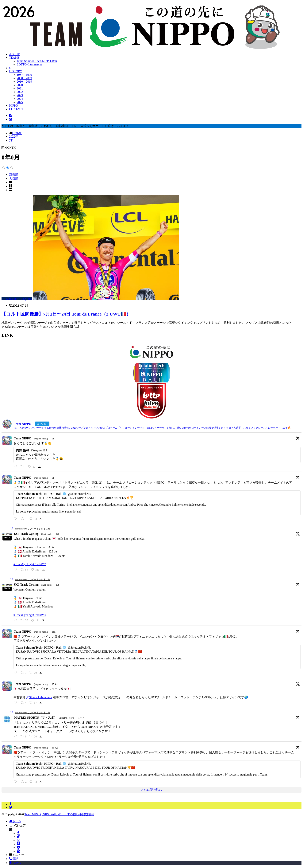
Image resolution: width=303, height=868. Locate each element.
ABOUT (14, 54)
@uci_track (46, 534)
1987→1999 (24, 75)
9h (53, 439)
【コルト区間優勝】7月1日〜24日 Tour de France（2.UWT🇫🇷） (66, 314)
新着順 (14, 175)
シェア (20, 825)
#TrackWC (39, 564)
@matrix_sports (67, 718)
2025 (20, 102)
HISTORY (16, 71)
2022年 (14, 137)
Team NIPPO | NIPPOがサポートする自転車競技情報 (59, 814)
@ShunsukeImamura (39, 697)
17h (58, 534)
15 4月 (55, 748)
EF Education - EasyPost (17, 299)
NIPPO (13, 106)
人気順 (14, 179)
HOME (17, 133)
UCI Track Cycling (26, 534)
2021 (20, 88)
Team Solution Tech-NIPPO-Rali (37, 61)
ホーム (15, 821)
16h (58, 585)
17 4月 (55, 684)
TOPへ (15, 863)
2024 (20, 99)
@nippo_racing (40, 439)
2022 (20, 92)
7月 (11, 141)
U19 (12, 68)
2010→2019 (24, 82)
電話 (14, 859)
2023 (20, 95)
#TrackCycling (23, 564)
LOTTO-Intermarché (30, 64)
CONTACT (16, 109)
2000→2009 (24, 78)
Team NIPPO (23, 438)
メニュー (17, 855)
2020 (20, 85)
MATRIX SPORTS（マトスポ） (35, 718)
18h (54, 632)
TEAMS (14, 58)
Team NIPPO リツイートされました (32, 529)
